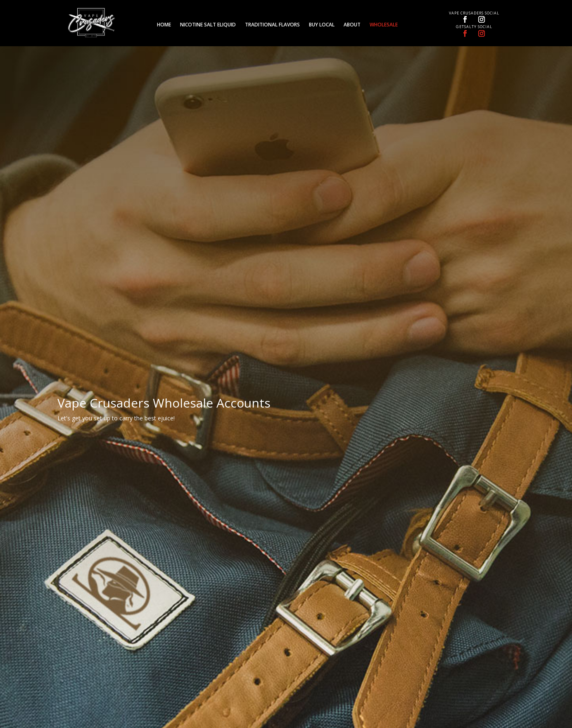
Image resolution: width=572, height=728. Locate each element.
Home (164, 25)
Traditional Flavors (272, 25)
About (352, 25)
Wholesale (384, 25)
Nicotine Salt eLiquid (208, 25)
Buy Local (322, 25)
